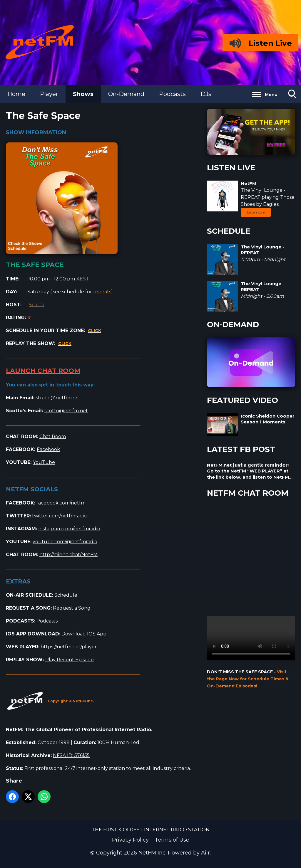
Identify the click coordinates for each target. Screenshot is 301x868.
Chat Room (53, 436)
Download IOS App (84, 634)
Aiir (205, 853)
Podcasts (172, 94)
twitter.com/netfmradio (59, 516)
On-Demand (126, 94)
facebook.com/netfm (61, 503)
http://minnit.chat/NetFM (68, 555)
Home (16, 94)
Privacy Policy (130, 840)
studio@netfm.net (58, 398)
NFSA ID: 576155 (71, 755)
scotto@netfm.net (66, 411)
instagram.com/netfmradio (69, 529)
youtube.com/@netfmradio (65, 542)
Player (49, 94)
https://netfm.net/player (69, 647)
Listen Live (256, 212)
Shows (83, 94)
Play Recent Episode (70, 660)
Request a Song (72, 608)
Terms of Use (172, 840)
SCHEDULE (229, 231)
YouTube (44, 462)
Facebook (48, 449)
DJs (206, 94)
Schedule (66, 595)
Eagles (271, 204)
